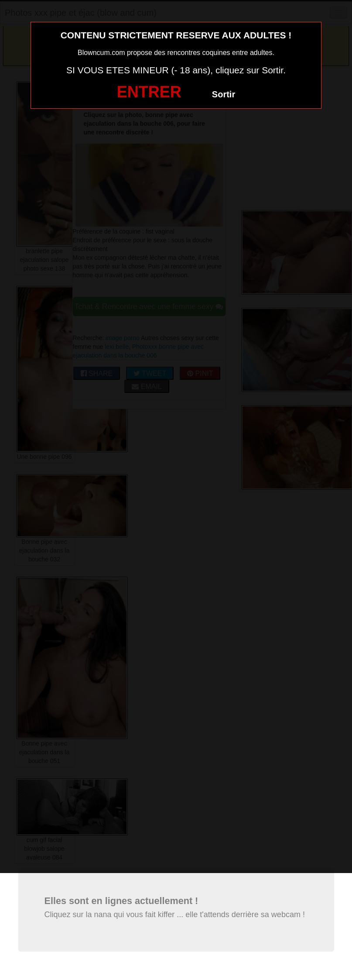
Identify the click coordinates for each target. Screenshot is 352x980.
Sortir (224, 94)
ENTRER (149, 92)
